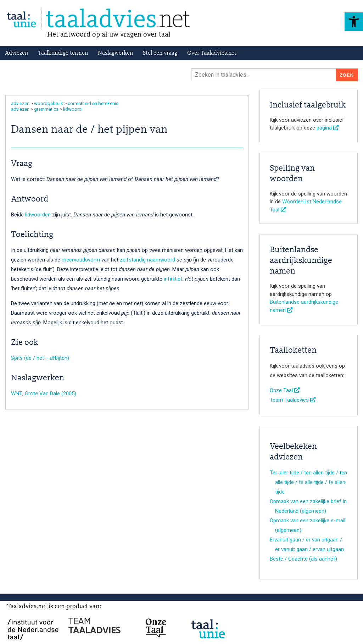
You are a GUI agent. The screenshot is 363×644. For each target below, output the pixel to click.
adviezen (20, 103)
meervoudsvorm (81, 260)
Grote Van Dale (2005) (51, 393)
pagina (328, 128)
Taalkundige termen (63, 53)
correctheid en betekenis (93, 103)
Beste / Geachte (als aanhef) (303, 559)
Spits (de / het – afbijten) (40, 358)
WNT (17, 393)
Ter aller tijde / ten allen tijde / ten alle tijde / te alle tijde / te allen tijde (308, 482)
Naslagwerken (115, 53)
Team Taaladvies (293, 400)
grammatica (46, 109)
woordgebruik (49, 103)
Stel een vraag (160, 53)
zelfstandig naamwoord (147, 260)
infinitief (173, 279)
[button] (354, 22)
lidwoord (72, 109)
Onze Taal (285, 390)
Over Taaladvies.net (212, 53)
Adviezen (16, 53)
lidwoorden (38, 215)
